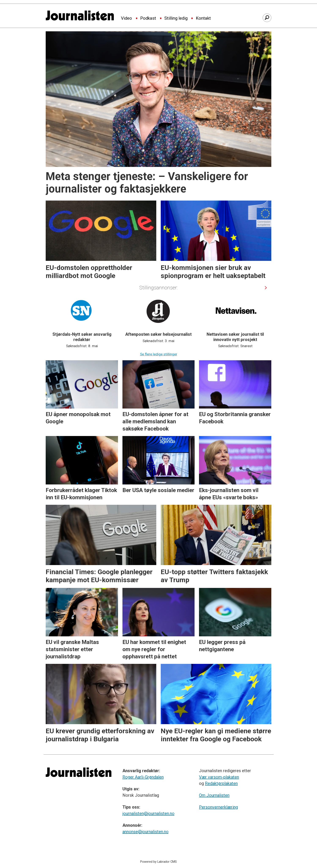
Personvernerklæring (218, 807)
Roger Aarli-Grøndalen (143, 777)
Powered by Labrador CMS (158, 862)
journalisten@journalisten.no (148, 813)
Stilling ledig (176, 18)
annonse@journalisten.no (145, 832)
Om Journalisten (214, 795)
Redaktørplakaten (221, 783)
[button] (266, 288)
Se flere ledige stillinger (159, 354)
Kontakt (203, 18)
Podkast (148, 18)
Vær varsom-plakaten (219, 777)
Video (126, 18)
